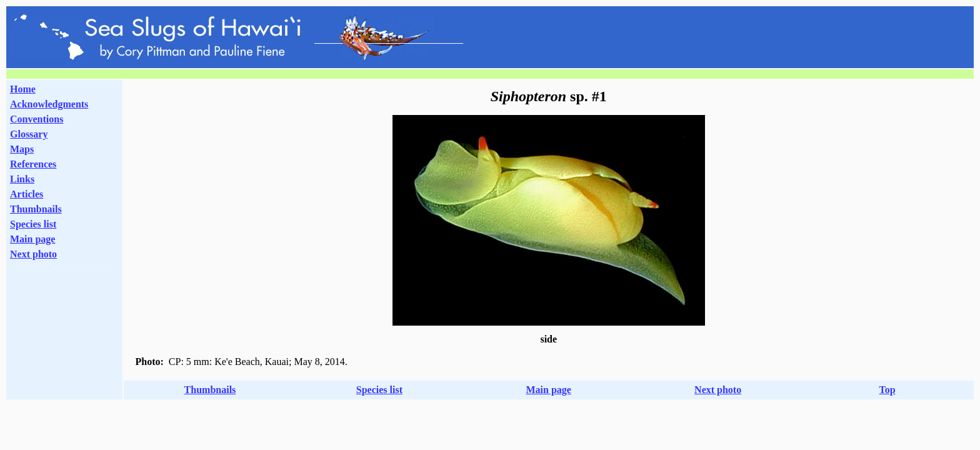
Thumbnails (36, 209)
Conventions (37, 119)
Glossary (29, 134)
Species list (33, 224)
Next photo (718, 390)
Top (887, 390)
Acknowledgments (49, 104)
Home (23, 89)
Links (22, 179)
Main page (32, 239)
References (33, 164)
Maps (22, 149)
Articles (27, 194)
